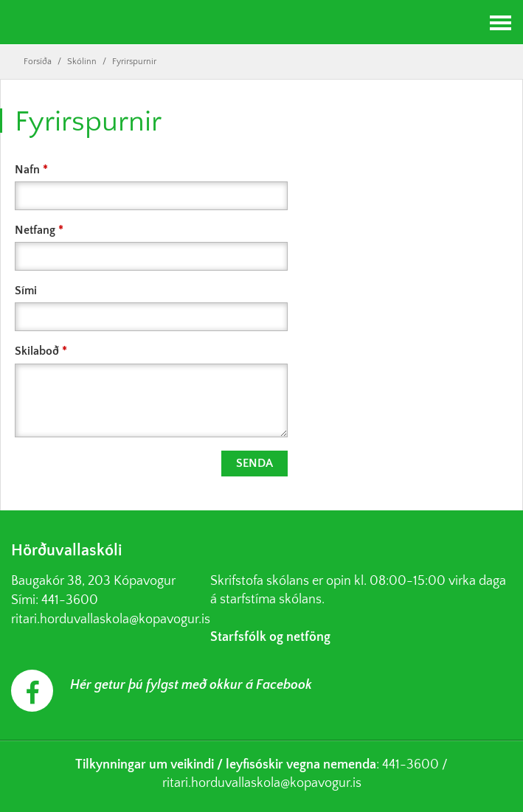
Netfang (35, 230)
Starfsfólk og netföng (270, 637)
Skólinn (82, 62)
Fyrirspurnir (134, 62)
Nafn (27, 170)
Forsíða (38, 62)
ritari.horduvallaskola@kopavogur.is (111, 620)
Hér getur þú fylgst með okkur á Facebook (191, 685)
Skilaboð (37, 351)
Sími (26, 291)
